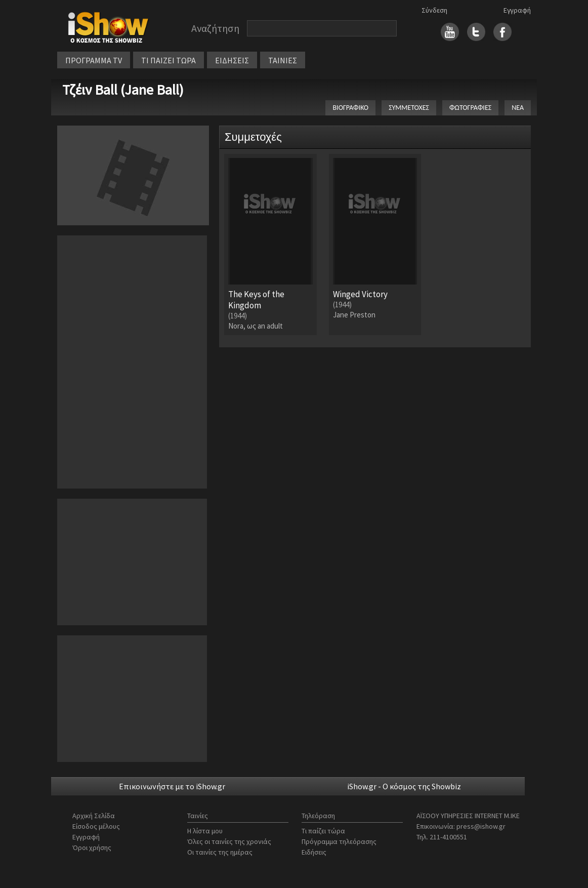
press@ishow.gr (481, 826)
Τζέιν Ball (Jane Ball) (123, 90)
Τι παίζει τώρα (323, 831)
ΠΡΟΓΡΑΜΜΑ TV (94, 60)
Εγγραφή (517, 10)
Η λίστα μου (205, 831)
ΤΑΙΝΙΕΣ (283, 60)
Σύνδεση (434, 10)
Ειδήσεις (314, 852)
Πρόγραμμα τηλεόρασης (339, 841)
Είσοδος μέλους (96, 826)
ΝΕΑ (518, 108)
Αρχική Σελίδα (94, 816)
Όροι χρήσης (92, 847)
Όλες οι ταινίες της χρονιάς (229, 841)
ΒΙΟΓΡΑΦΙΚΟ (350, 108)
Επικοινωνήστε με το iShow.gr (172, 786)
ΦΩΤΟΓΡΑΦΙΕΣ (470, 108)
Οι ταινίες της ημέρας (220, 852)
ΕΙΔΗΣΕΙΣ (232, 60)
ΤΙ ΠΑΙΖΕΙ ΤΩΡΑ (169, 60)
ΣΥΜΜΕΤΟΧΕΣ (409, 108)
